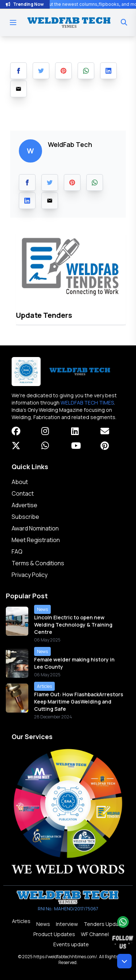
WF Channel (95, 934)
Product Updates (54, 934)
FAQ (17, 551)
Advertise (24, 505)
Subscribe (25, 517)
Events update (71, 944)
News (43, 924)
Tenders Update (104, 924)
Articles (21, 921)
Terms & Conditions (38, 563)
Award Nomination (35, 528)
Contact (23, 493)
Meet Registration (36, 540)
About (20, 482)
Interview (67, 924)
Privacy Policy (30, 575)
